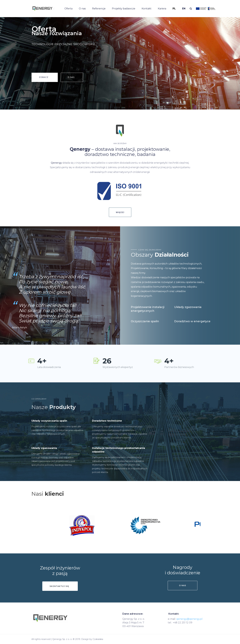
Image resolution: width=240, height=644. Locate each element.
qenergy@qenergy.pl (189, 619)
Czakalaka (98, 639)
